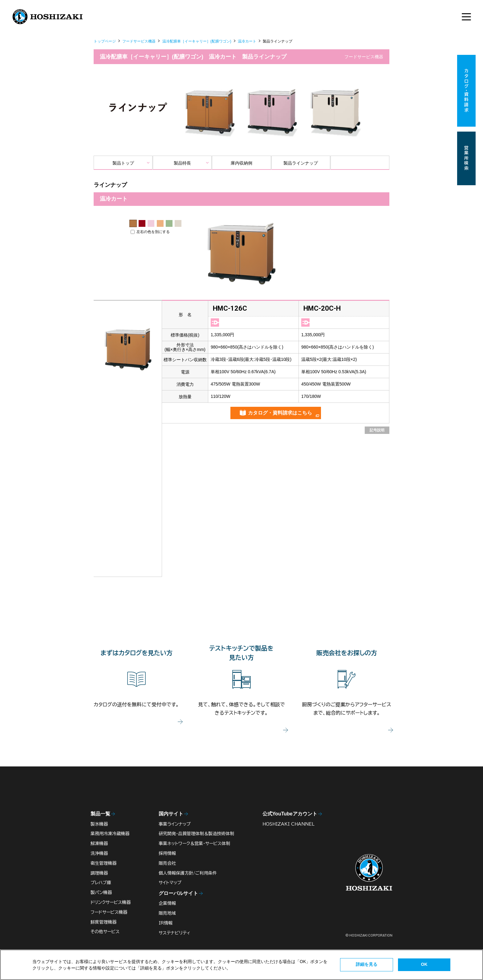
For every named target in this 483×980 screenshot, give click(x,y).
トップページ (105, 41)
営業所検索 (466, 158)
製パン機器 (101, 892)
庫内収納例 (241, 163)
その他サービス (105, 932)
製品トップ (123, 163)
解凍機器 (99, 843)
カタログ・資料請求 (466, 91)
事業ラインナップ (175, 824)
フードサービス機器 (139, 41)
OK (424, 964)
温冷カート (247, 41)
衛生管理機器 (103, 863)
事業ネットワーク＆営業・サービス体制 (194, 843)
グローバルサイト (178, 893)
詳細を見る (367, 964)
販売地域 (167, 913)
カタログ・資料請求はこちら (280, 413)
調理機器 (99, 873)
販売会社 (167, 863)
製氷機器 (99, 824)
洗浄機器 (99, 853)
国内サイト (171, 814)
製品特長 (182, 163)
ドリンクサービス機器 (111, 902)
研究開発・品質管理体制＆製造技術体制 (196, 834)
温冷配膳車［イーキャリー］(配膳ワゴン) (197, 41)
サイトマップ (170, 883)
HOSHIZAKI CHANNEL (288, 824)
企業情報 (167, 903)
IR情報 (166, 923)
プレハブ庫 (101, 883)
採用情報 (167, 853)
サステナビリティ (175, 933)
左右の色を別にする (150, 232)
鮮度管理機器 (103, 922)
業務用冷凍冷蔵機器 (110, 834)
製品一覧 (100, 814)
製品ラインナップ (301, 163)
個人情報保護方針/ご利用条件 (188, 873)
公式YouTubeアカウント (290, 814)
